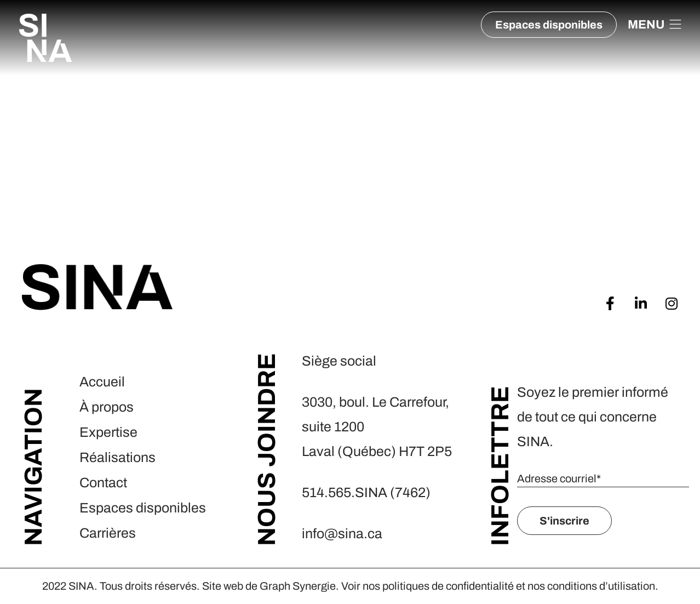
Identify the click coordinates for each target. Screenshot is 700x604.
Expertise (108, 432)
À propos (107, 407)
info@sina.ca (342, 534)
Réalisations (117, 457)
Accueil (102, 382)
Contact (103, 483)
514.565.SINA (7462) (368, 492)
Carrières (108, 533)
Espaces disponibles (143, 508)
